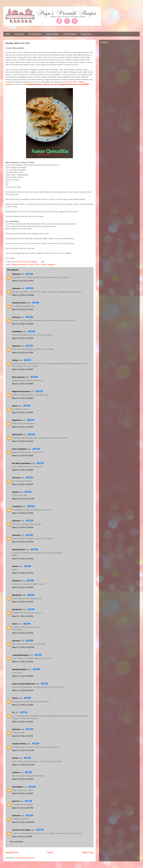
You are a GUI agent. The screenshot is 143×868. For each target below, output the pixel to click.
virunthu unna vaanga (21, 830)
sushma (15, 772)
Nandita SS (17, 595)
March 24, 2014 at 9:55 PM (23, 808)
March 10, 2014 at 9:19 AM (23, 456)
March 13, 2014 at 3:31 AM (23, 722)
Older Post (88, 852)
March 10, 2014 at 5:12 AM (23, 369)
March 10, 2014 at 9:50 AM (23, 484)
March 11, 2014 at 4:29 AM (23, 662)
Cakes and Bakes (53, 34)
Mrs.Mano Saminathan (21, 463)
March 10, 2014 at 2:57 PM (23, 542)
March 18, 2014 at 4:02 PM (23, 779)
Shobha (15, 492)
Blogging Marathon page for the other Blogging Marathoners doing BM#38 (58, 84)
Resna (15, 406)
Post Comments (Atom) (25, 858)
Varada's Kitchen (19, 744)
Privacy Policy (86, 34)
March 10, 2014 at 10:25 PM (23, 647)
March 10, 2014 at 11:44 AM (23, 499)
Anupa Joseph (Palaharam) (23, 684)
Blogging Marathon (19, 265)
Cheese (30, 265)
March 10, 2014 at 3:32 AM (23, 338)
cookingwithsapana (20, 655)
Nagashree (17, 420)
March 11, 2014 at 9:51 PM (23, 690)
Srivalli (15, 758)
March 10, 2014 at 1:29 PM (23, 513)
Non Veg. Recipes (35, 34)
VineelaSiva (17, 332)
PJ (13, 712)
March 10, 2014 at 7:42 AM (23, 427)
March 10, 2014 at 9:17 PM (23, 633)
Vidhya (15, 360)
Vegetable (51, 265)
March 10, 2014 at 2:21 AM (23, 309)
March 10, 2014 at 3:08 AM (23, 324)
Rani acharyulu (18, 377)
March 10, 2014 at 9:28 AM (23, 470)
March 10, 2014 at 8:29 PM (23, 616)
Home (8, 34)
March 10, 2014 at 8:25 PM (23, 602)
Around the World (70, 34)
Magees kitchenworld (21, 391)
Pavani (15, 698)
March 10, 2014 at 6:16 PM (23, 559)
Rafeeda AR (17, 435)
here (54, 224)
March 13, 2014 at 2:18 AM (23, 705)
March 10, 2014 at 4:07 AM (23, 353)
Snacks (44, 265)
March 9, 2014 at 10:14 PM (23, 281)
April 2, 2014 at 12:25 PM (22, 837)
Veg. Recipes (19, 34)
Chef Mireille (17, 787)
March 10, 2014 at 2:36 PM (23, 527)
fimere (15, 624)
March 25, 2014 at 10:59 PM (23, 822)
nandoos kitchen (19, 303)
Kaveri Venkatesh (19, 449)
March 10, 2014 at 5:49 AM (23, 384)
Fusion (37, 265)
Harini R (15, 801)
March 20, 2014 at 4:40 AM (23, 793)
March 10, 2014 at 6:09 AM (23, 398)
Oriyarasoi (16, 581)
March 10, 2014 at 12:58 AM (23, 295)
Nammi (15, 566)
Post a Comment (16, 842)
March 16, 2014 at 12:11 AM (23, 750)
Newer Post (12, 852)
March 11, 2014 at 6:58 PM (23, 676)
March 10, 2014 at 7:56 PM (23, 587)
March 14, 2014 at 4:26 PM (23, 736)
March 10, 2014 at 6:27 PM (23, 573)
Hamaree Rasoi (18, 550)
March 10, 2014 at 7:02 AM (23, 413)
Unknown (16, 274)
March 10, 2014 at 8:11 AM (23, 441)
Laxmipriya (17, 506)
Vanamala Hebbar (19, 669)
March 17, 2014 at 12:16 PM (23, 765)
